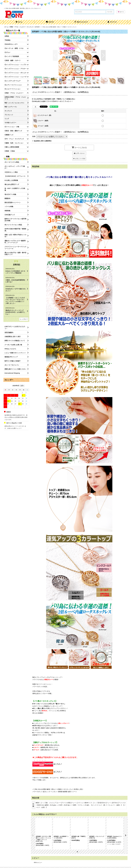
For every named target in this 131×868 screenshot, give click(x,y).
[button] (81, 22)
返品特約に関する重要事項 (42, 141)
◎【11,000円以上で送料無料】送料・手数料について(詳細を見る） (54, 99)
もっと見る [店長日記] (24, 319)
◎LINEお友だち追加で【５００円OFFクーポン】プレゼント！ (52, 101)
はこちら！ (47, 764)
